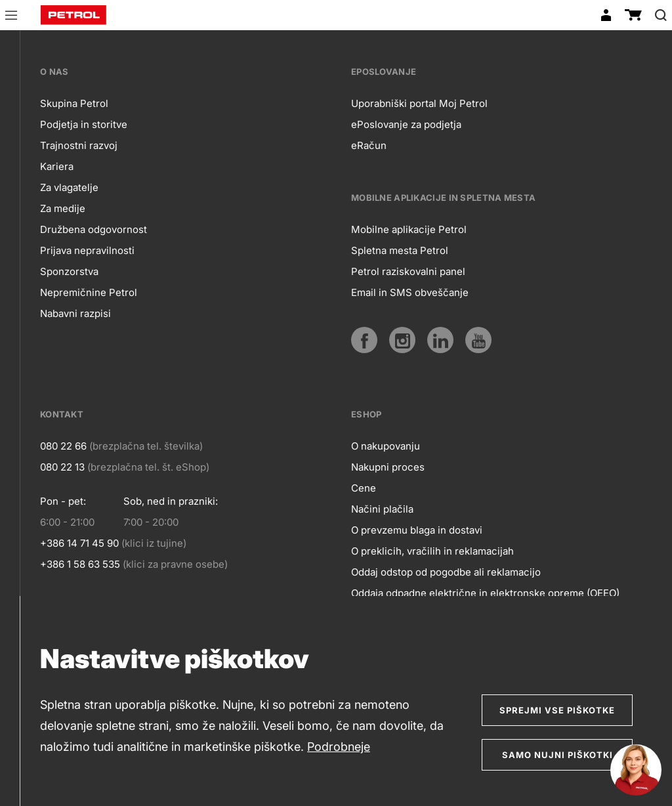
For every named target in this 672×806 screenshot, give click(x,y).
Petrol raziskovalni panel (408, 271)
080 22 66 (63, 446)
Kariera (57, 166)
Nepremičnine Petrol (89, 292)
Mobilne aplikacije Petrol (409, 229)
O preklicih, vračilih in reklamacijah (432, 551)
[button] (11, 17)
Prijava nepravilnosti (87, 250)
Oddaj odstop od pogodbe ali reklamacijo (446, 572)
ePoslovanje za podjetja (406, 124)
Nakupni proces (388, 467)
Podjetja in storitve (84, 124)
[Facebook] (364, 340)
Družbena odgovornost (94, 229)
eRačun (369, 145)
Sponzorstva (69, 271)
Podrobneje (339, 747)
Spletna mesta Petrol (400, 250)
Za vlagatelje (69, 187)
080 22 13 (62, 467)
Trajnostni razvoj (79, 145)
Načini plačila (382, 509)
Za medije (63, 208)
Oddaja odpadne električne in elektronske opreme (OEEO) (485, 593)
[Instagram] (402, 340)
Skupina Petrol (74, 103)
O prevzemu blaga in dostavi (417, 530)
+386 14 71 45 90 (79, 543)
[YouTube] (478, 340)
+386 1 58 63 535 (80, 564)
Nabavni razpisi (75, 313)
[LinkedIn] (440, 340)
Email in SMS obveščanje (410, 292)
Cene (364, 488)
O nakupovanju (386, 446)
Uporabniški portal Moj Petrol (419, 103)
